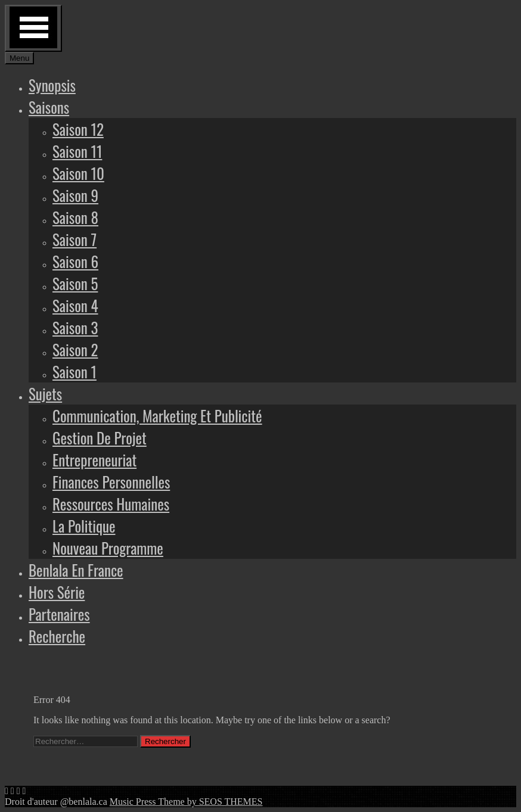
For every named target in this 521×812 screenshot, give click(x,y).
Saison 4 (75, 305)
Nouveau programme (108, 548)
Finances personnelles (111, 482)
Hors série (57, 592)
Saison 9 (75, 195)
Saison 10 (78, 173)
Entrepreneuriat (94, 460)
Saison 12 (78, 129)
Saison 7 (75, 239)
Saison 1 (75, 371)
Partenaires (59, 614)
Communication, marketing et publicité (157, 416)
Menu (19, 58)
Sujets (45, 393)
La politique (84, 526)
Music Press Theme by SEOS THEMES (186, 802)
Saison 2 (75, 349)
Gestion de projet (100, 438)
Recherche (57, 636)
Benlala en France (76, 570)
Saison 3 (75, 327)
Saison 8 (75, 217)
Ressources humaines (111, 504)
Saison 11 (77, 151)
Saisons (49, 107)
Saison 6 (75, 261)
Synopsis (52, 85)
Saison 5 (75, 283)
